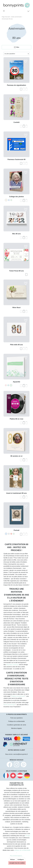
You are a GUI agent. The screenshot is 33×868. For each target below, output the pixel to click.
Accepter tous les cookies (17, 863)
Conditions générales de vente (16, 725)
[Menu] (4, 11)
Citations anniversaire (18, 696)
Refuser (12, 859)
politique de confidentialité (22, 850)
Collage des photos (16, 197)
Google (28, 836)
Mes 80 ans (16, 234)
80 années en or (16, 456)
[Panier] (29, 11)
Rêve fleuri (16, 308)
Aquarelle (16, 382)
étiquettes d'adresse (12, 665)
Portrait (16, 530)
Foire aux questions (17, 718)
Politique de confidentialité (17, 721)
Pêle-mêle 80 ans (16, 345)
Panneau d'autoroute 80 (16, 159)
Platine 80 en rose (16, 419)
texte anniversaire (10, 705)
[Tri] (16, 54)
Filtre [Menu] (16, 47)
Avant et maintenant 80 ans (16, 493)
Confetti (17, 122)
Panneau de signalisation (16, 85)
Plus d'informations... (16, 856)
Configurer (21, 859)
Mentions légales (16, 728)
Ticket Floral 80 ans (16, 271)
